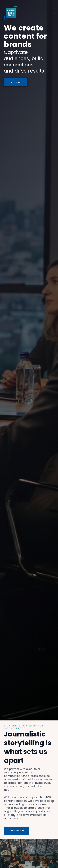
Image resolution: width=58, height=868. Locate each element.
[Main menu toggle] (55, 13)
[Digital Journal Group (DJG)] (11, 13)
